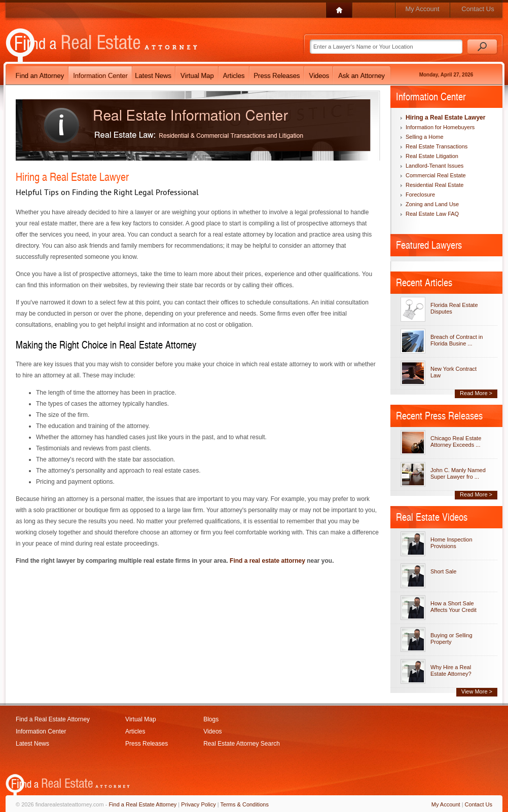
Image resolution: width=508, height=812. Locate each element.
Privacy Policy (198, 804)
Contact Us (478, 9)
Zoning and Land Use (432, 204)
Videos (212, 731)
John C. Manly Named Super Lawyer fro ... (458, 473)
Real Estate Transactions (437, 146)
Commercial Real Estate (436, 175)
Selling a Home (425, 137)
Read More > (476, 393)
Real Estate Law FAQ (432, 214)
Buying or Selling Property (451, 639)
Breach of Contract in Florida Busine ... (457, 340)
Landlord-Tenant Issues (434, 166)
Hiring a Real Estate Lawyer (445, 118)
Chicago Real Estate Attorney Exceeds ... (456, 441)
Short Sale (443, 571)
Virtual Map (140, 719)
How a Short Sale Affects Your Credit (453, 607)
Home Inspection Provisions (451, 543)
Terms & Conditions (245, 804)
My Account (422, 9)
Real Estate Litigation (432, 156)
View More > (477, 691)
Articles (135, 731)
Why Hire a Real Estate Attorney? (451, 670)
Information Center (41, 731)
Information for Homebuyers (440, 127)
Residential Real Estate (434, 185)
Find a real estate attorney (267, 561)
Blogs (211, 719)
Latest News (32, 744)
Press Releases (147, 744)
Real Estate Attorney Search (242, 744)
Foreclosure (420, 195)
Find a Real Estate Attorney (53, 719)
